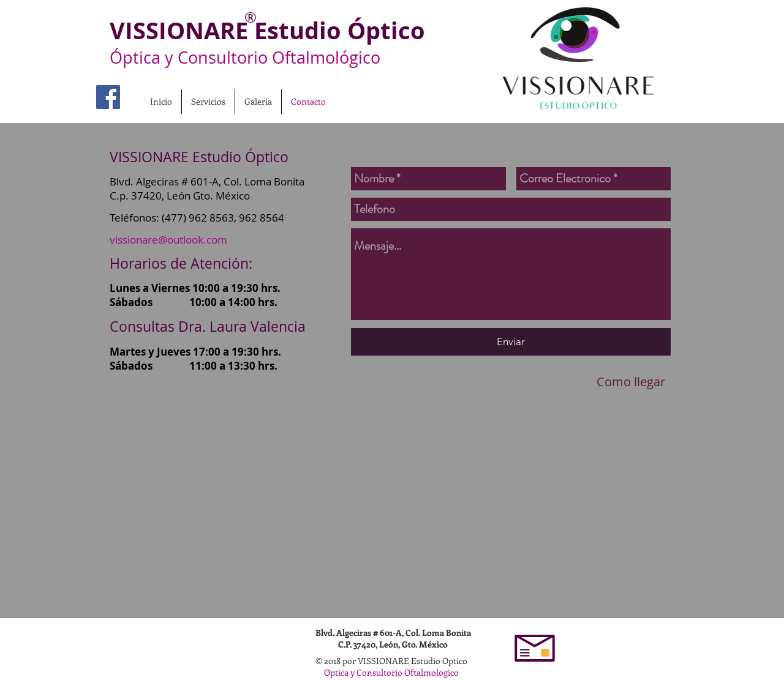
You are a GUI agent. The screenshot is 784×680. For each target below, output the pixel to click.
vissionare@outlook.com (168, 240)
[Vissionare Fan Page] (108, 97)
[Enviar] (511, 342)
